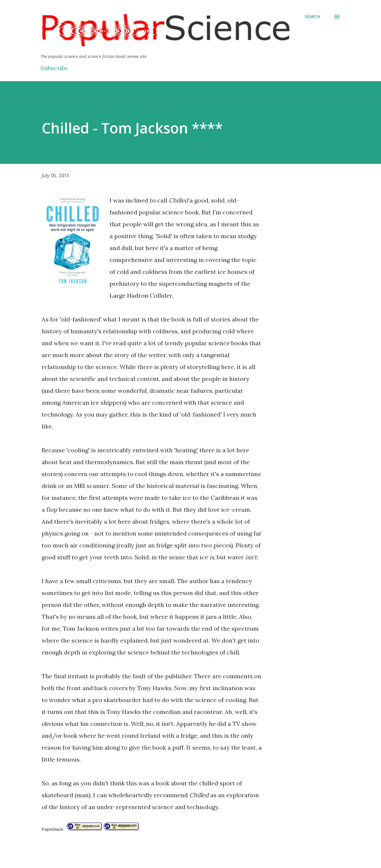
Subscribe (54, 68)
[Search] (312, 17)
